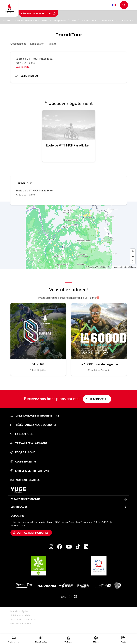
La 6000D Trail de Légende (99, 364)
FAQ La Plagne (23, 452)
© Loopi (133, 267)
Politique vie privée (20, 615)
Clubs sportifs (24, 461)
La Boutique (22, 434)
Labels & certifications (30, 471)
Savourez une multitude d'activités (33, 20)
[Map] (68, 235)
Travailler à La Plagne (29, 443)
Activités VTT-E (111, 20)
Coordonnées (18, 44)
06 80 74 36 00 (27, 76)
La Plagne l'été (61, 20)
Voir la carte (22, 67)
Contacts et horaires (32, 533)
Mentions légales (19, 611)
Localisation (37, 44)
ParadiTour (127, 20)
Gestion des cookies (21, 623)
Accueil (8, 20)
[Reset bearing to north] (133, 261)
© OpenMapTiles (93, 267)
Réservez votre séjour (38, 13)
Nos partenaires (25, 480)
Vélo (75, 20)
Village (52, 44)
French (114, 5)
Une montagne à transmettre (35, 416)
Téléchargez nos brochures (33, 425)
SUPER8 (38, 364)
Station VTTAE (90, 20)
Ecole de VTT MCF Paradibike (67, 145)
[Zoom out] (133, 256)
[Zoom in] (133, 251)
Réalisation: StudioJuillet (23, 619)
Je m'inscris (98, 399)
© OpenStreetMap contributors (115, 267)
